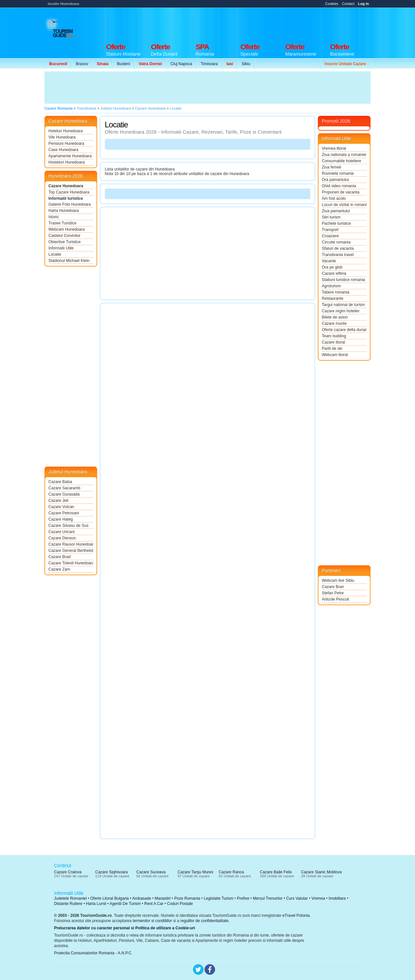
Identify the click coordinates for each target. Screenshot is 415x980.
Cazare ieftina (334, 273)
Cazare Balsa (60, 482)
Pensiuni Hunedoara (66, 143)
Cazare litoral (333, 342)
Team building (334, 336)
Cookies (332, 4)
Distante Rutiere (68, 904)
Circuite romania (336, 242)
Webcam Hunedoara (67, 229)
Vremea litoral (334, 148)
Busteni (124, 64)
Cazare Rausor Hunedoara (71, 544)
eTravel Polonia (296, 916)
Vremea (318, 898)
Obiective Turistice (65, 242)
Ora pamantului (335, 180)
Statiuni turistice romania (343, 280)
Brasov (82, 64)
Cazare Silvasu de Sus (68, 526)
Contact (348, 4)
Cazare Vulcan (61, 507)
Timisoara (209, 64)
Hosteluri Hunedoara (67, 162)
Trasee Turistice (62, 223)
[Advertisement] (251, 24)
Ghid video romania (339, 186)
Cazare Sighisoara (111, 872)
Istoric (54, 217)
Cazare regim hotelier (341, 311)
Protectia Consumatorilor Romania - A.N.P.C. (93, 953)
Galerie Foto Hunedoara (70, 204)
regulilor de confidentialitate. (205, 921)
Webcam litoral (335, 355)
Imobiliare (337, 898)
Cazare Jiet (58, 501)
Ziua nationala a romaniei (344, 155)
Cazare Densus (62, 538)
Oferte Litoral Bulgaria (110, 898)
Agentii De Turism (125, 904)
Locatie (55, 254)
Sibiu (246, 64)
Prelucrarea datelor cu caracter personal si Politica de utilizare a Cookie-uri (124, 928)
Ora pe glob (332, 267)
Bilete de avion (335, 317)
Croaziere (330, 236)
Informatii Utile (61, 248)
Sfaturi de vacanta (338, 248)
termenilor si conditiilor (152, 921)
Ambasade (141, 898)
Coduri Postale (180, 904)
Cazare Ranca (231, 872)
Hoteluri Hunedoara (66, 131)
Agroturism (331, 286)
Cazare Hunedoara (66, 186)
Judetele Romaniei (70, 898)
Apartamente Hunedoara (70, 156)
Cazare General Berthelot (71, 551)
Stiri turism (331, 217)
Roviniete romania (338, 173)
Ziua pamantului (336, 211)
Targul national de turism (343, 305)
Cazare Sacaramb (64, 488)
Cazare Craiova (68, 872)
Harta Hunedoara (64, 211)
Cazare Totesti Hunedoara (71, 563)
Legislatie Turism (219, 898)
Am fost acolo (334, 198)
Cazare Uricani (61, 532)
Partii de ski (332, 348)
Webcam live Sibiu (338, 580)
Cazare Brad (59, 557)
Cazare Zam (59, 569)
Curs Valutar (297, 898)
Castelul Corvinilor (64, 236)
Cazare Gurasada (64, 494)
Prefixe (243, 898)
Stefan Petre (333, 593)
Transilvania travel (338, 255)
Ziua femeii (332, 167)
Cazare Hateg (61, 519)
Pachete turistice (336, 223)
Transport (330, 230)
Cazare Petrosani (64, 513)
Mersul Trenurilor (268, 898)
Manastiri (163, 898)
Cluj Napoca (181, 64)
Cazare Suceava (151, 872)
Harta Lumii (96, 904)
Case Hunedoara (63, 150)
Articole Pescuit (335, 599)
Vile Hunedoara (62, 137)
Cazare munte (334, 323)
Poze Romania (187, 898)
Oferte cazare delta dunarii (344, 330)
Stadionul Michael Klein (69, 261)
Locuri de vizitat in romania (344, 205)
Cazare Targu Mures (195, 872)
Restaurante (332, 298)
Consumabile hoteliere (341, 161)
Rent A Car (154, 904)
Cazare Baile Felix (276, 872)
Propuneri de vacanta (341, 192)
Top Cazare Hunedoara (69, 192)
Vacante (329, 261)
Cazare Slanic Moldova (321, 872)
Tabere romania (335, 292)
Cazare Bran (333, 587)
